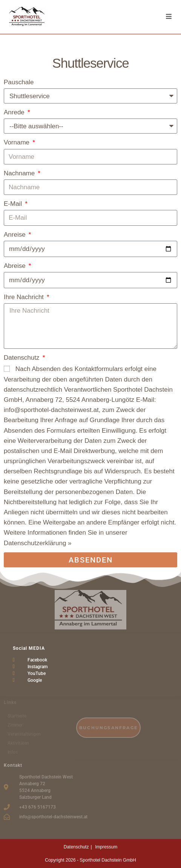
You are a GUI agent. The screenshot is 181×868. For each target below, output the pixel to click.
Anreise (15, 235)
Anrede (15, 112)
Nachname (20, 173)
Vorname (18, 142)
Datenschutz (22, 358)
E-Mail (14, 204)
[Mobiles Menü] (169, 17)
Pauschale (19, 82)
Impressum (106, 847)
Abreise (15, 266)
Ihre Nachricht (25, 297)
